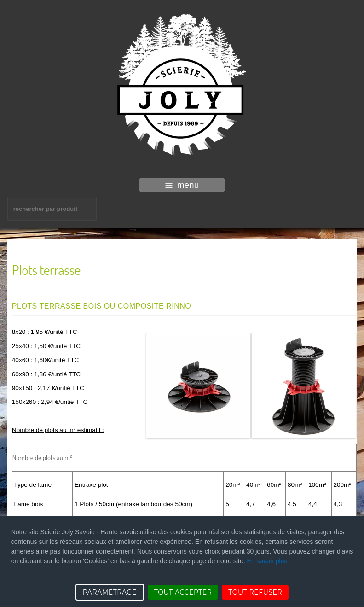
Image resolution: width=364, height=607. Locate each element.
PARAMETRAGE (110, 592)
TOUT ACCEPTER (183, 592)
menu (182, 185)
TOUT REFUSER (255, 592)
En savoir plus (267, 561)
